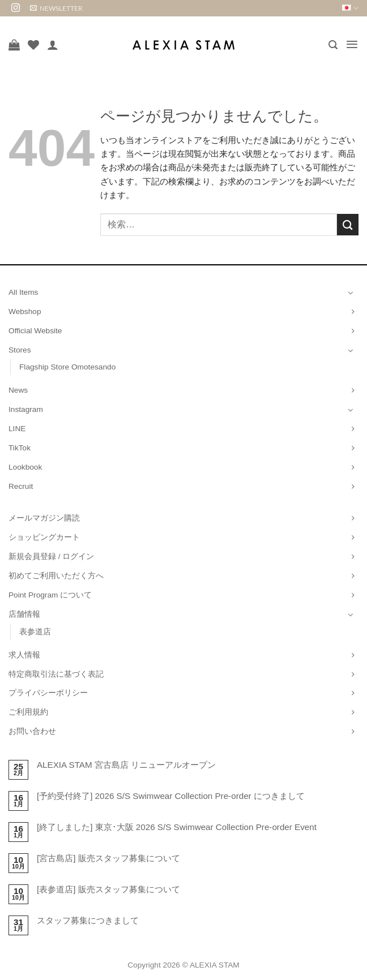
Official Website (35, 331)
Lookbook (25, 467)
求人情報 (24, 655)
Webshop (25, 311)
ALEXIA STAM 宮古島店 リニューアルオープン (126, 765)
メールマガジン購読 (44, 518)
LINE (17, 429)
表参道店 (35, 632)
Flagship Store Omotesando (67, 367)
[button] (56, 8)
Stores (20, 350)
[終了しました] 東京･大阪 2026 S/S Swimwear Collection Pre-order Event (177, 827)
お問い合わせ (32, 731)
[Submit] (348, 224)
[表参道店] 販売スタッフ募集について (108, 889)
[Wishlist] (33, 45)
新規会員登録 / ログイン (51, 556)
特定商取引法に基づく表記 (56, 674)
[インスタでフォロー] (16, 8)
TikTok (20, 448)
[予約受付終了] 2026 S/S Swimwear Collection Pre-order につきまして (171, 796)
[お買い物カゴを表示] (14, 45)
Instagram (26, 409)
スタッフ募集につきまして (88, 920)
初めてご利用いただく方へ (56, 576)
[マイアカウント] (53, 45)
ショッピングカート (44, 537)
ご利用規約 (28, 712)
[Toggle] (351, 293)
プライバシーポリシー (48, 693)
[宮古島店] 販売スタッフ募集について (108, 858)
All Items (23, 292)
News (18, 390)
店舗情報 (24, 614)
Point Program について (50, 595)
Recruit (21, 486)
